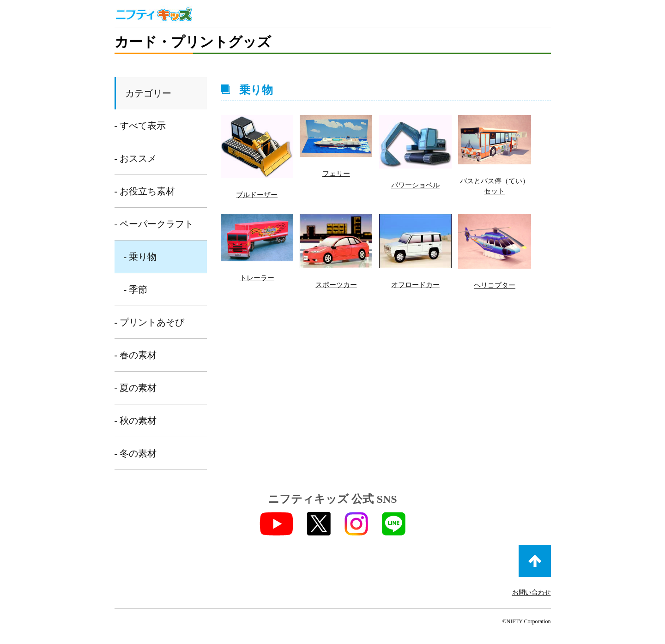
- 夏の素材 (136, 388)
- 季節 (136, 289)
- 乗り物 (140, 257)
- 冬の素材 (136, 453)
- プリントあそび (150, 322)
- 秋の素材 (136, 421)
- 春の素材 (136, 355)
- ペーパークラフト (154, 224)
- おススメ (136, 158)
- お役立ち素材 (145, 191)
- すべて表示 (140, 126)
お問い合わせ (532, 593)
